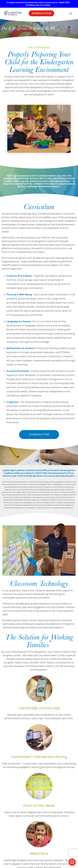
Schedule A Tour (41, 13)
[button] (72, 862)
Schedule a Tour (39, 434)
